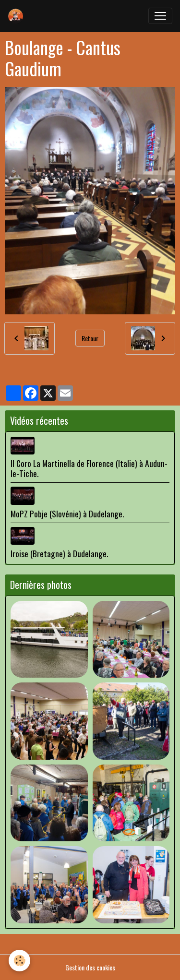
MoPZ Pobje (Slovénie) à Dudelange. (67, 514)
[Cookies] (19, 961)
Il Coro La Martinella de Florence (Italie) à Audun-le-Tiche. (89, 468)
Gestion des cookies (90, 967)
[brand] (18, 16)
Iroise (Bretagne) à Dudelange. (59, 553)
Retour (90, 338)
